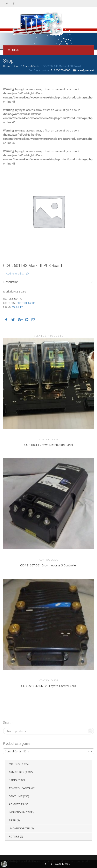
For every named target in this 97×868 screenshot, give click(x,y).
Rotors (14, 836)
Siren (12, 820)
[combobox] (48, 751)
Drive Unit (16, 796)
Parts (13, 780)
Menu (13, 50)
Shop (17, 66)
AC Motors (16, 804)
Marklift (17, 307)
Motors (14, 764)
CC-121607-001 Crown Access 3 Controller (48, 565)
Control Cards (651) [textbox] (47, 752)
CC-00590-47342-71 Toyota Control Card (49, 686)
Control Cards (31, 66)
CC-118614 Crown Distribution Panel (49, 445)
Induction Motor (21, 812)
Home (7, 66)
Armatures (16, 772)
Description (11, 282)
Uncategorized (19, 828)
